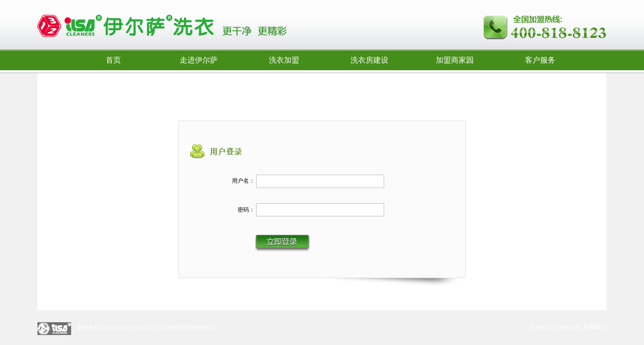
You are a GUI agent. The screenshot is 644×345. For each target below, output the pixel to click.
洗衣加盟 (284, 60)
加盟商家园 (455, 60)
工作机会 (542, 327)
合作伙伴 (569, 327)
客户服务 (540, 60)
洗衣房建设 (369, 60)
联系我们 (595, 327)
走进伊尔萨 (199, 60)
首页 (113, 60)
